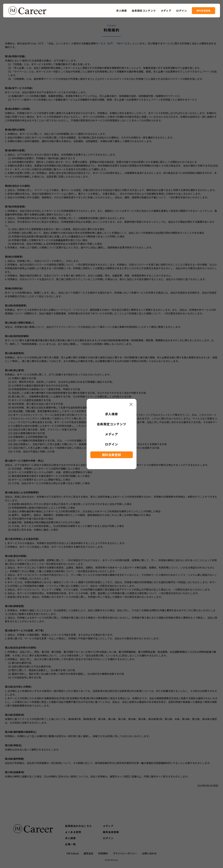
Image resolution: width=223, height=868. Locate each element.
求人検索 (121, 11)
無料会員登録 (203, 11)
